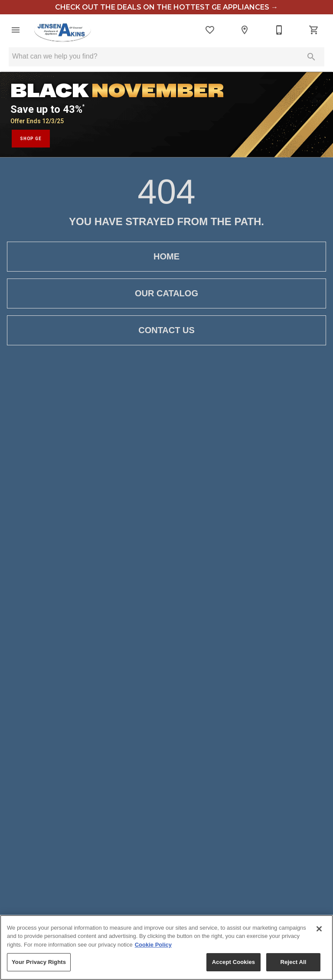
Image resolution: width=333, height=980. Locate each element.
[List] (210, 30)
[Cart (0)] (314, 30)
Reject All (293, 962)
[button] (16, 30)
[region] (166, 947)
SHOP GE (31, 139)
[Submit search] (311, 57)
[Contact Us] (279, 30)
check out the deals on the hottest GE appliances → (166, 7)
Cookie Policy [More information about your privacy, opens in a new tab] (153, 945)
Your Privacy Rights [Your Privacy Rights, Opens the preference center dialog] (39, 962)
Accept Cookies (233, 962)
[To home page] (62, 30)
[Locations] (245, 30)
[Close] (319, 929)
